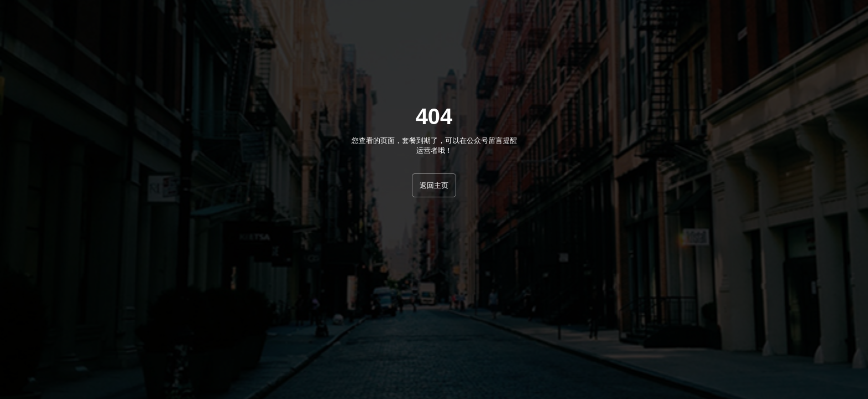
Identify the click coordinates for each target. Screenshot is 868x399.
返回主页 (434, 185)
